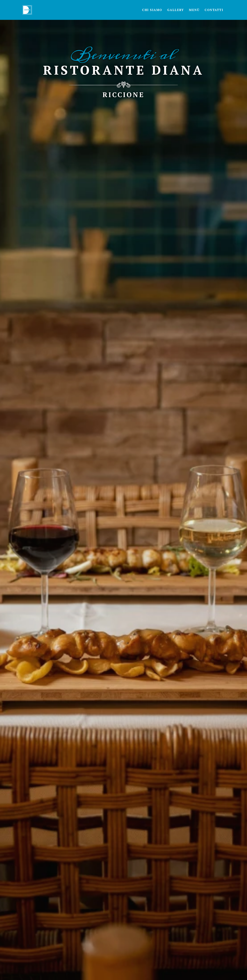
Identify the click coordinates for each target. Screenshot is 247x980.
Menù (194, 10)
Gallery (176, 10)
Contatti (214, 10)
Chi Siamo (152, 10)
